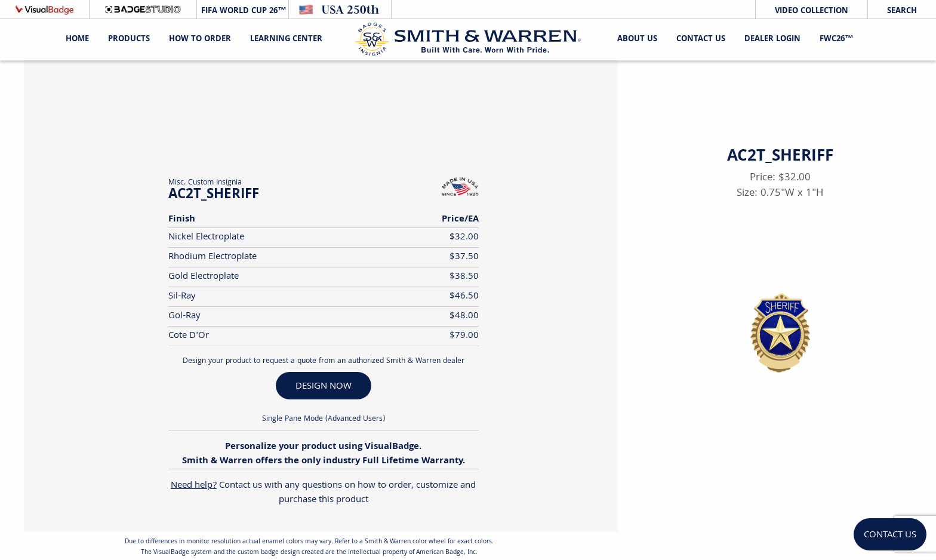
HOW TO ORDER (200, 39)
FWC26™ (836, 39)
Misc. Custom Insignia (205, 183)
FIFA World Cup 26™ (242, 11)
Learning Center (286, 39)
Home (77, 39)
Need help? (194, 486)
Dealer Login (772, 39)
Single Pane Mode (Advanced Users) (324, 419)
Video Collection (812, 11)
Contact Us (701, 39)
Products (129, 39)
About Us (637, 39)
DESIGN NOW (324, 387)
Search (902, 11)
